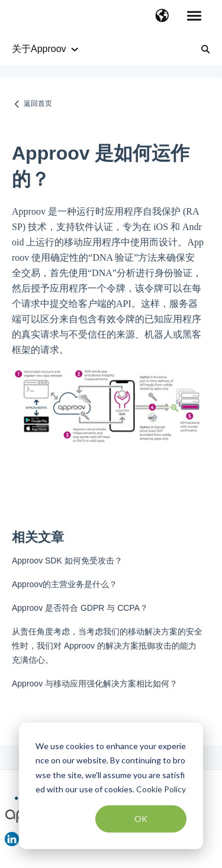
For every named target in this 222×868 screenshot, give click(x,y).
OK (141, 819)
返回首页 (38, 103)
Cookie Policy (161, 789)
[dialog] (111, 786)
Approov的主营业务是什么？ (65, 584)
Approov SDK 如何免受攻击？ (67, 561)
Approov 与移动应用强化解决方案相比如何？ (95, 684)
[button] (162, 17)
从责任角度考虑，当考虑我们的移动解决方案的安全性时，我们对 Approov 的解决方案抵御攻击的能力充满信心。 (107, 646)
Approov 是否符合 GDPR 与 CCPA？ (80, 608)
